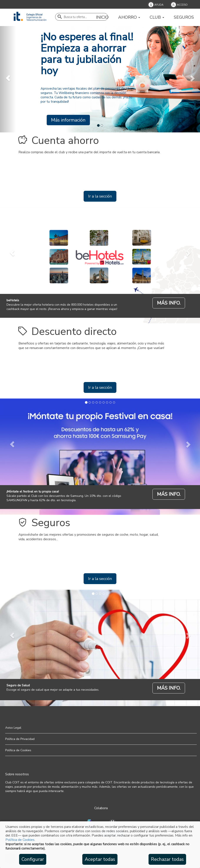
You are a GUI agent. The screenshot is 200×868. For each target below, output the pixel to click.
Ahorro (129, 17)
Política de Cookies (20, 840)
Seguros (184, 17)
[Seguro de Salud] (169, 688)
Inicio (102, 17)
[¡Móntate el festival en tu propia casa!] (169, 494)
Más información (68, 120)
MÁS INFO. (169, 303)
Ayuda (159, 5)
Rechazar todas (167, 859)
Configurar (33, 859)
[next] (192, 78)
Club (157, 17)
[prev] (8, 78)
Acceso (182, 5)
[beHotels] (169, 303)
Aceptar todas (100, 859)
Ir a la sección (100, 196)
